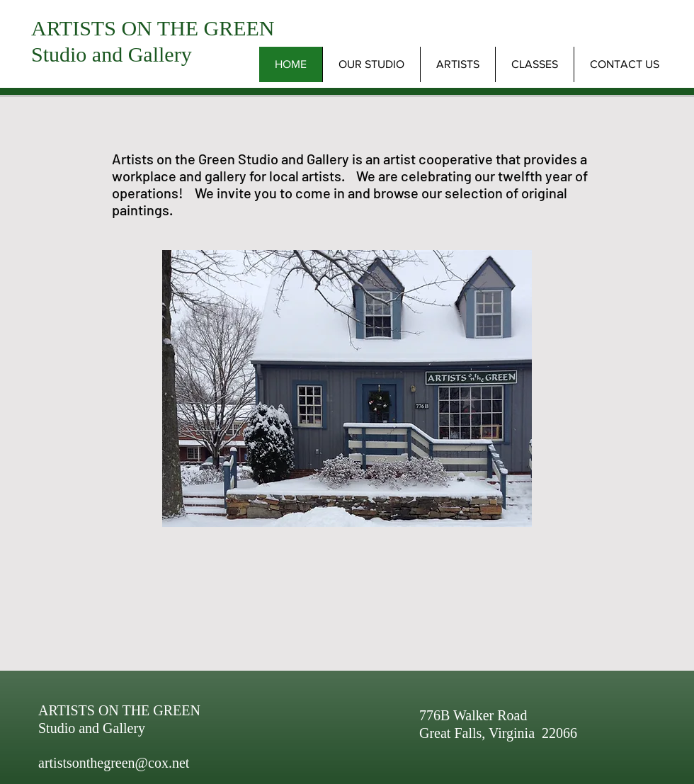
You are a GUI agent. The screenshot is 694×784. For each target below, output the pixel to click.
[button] (457, 64)
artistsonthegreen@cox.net (114, 763)
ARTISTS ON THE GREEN (153, 28)
